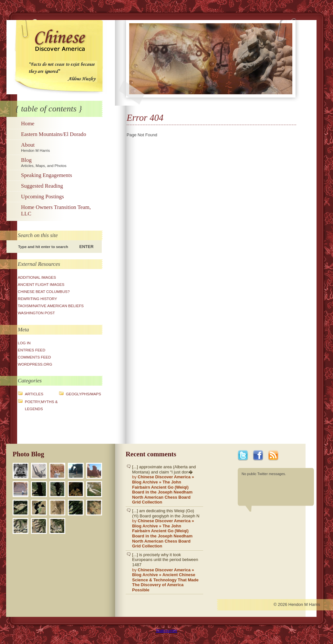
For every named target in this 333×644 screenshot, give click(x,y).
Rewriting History (37, 299)
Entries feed (31, 350)
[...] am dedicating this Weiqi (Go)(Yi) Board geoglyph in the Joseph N (166, 529)
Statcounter (166, 631)
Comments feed (34, 357)
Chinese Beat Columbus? (44, 291)
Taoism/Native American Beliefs (51, 306)
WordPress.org (35, 364)
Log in (24, 343)
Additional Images (37, 277)
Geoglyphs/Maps (83, 394)
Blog (61, 162)
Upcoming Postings (42, 197)
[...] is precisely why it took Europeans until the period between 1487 (166, 572)
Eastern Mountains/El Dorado (54, 134)
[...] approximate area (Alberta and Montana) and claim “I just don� (166, 485)
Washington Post (36, 313)
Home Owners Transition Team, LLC (56, 210)
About (61, 147)
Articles (34, 394)
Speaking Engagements (47, 175)
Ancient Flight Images (41, 284)
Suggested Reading (42, 186)
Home (28, 124)
